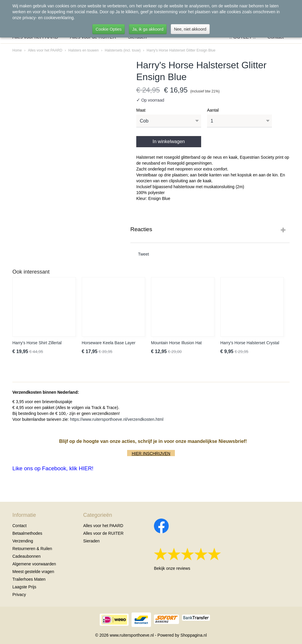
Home (17, 50)
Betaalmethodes (27, 533)
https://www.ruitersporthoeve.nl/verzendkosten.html (117, 419)
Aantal (213, 110)
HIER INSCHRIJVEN (151, 453)
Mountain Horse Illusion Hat (176, 343)
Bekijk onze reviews (172, 568)
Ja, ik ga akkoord (148, 29)
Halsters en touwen (84, 50)
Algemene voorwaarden (34, 564)
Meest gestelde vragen (33, 572)
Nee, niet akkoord (190, 29)
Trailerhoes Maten (29, 579)
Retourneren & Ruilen (32, 549)
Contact (19, 526)
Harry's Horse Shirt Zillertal (37, 343)
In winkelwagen (169, 141)
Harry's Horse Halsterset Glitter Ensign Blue (181, 50)
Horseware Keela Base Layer (109, 343)
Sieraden (91, 541)
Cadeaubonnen (27, 556)
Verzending (23, 541)
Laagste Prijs (24, 587)
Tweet (143, 254)
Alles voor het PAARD (45, 50)
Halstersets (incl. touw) (123, 50)
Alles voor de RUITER (103, 533)
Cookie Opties (109, 29)
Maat (141, 110)
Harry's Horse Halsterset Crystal (250, 343)
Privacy (19, 595)
